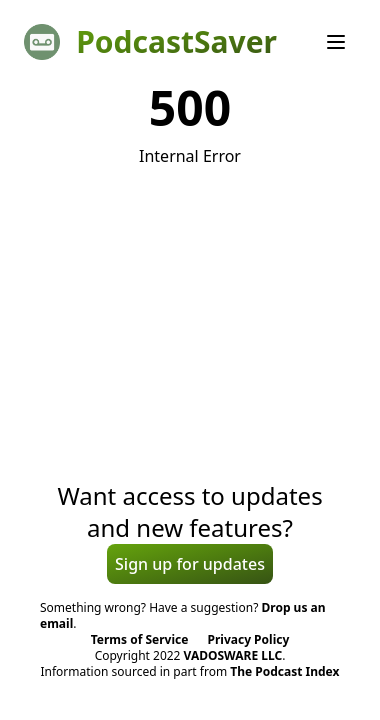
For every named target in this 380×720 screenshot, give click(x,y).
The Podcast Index (284, 671)
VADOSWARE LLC (233, 655)
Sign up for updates (190, 564)
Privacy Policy (249, 639)
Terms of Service (140, 639)
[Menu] (336, 42)
